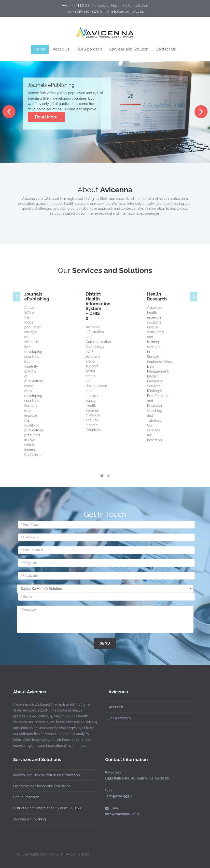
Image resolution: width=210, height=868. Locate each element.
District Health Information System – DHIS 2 (98, 306)
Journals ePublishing (37, 296)
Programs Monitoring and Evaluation (41, 786)
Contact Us (166, 49)
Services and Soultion (129, 49)
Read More (46, 117)
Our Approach (90, 49)
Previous (9, 112)
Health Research (157, 296)
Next (201, 112)
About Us (61, 49)
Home (40, 49)
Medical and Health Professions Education (45, 775)
